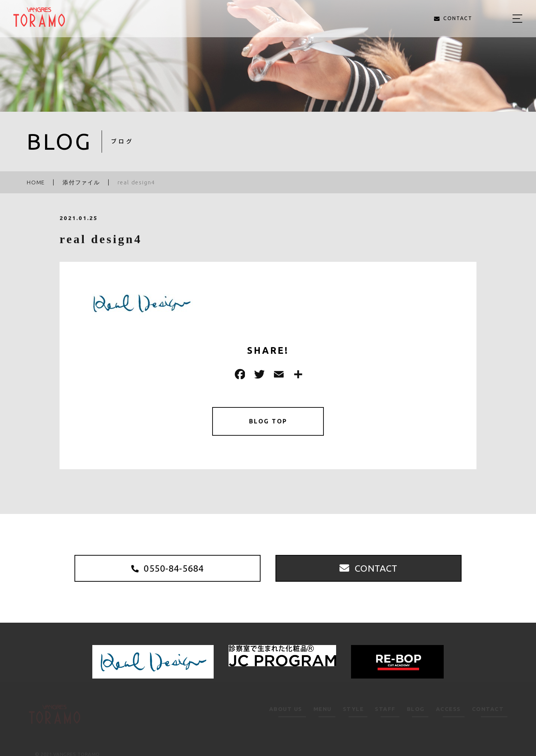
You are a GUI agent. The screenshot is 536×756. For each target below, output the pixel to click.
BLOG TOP (268, 423)
